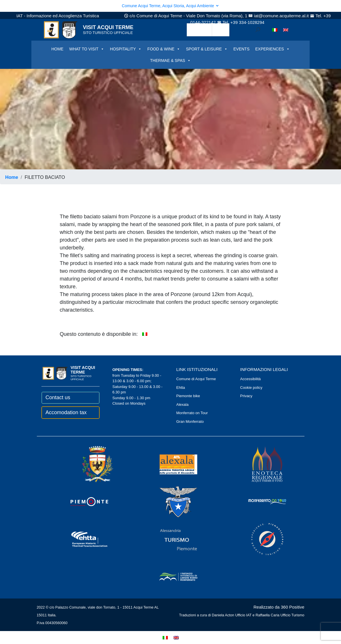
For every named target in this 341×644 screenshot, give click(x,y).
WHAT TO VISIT (87, 49)
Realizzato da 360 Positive (279, 607)
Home (12, 177)
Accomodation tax (66, 412)
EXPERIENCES (273, 49)
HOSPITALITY (126, 49)
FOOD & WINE (164, 49)
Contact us (58, 397)
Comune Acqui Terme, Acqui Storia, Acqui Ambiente (170, 6)
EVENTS (241, 49)
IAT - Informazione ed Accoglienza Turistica (58, 16)
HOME (57, 49)
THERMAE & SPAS (171, 60)
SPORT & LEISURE (207, 49)
